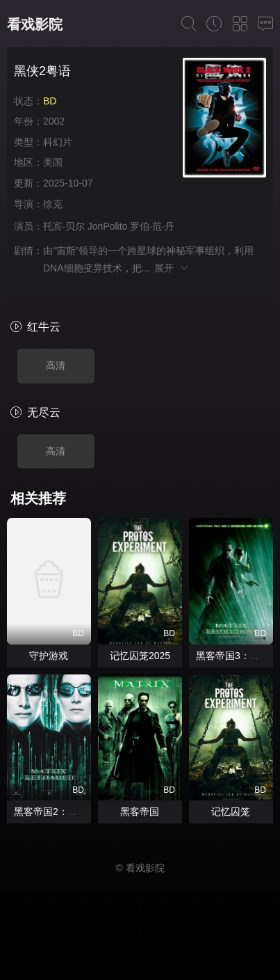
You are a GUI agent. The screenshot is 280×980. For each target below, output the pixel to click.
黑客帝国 (140, 812)
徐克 (53, 204)
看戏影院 (35, 24)
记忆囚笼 (231, 812)
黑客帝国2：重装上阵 (60, 812)
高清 (56, 365)
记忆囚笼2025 (140, 656)
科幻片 (58, 142)
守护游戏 (49, 656)
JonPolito (108, 226)
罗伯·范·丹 (152, 226)
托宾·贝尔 (64, 226)
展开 (172, 268)
